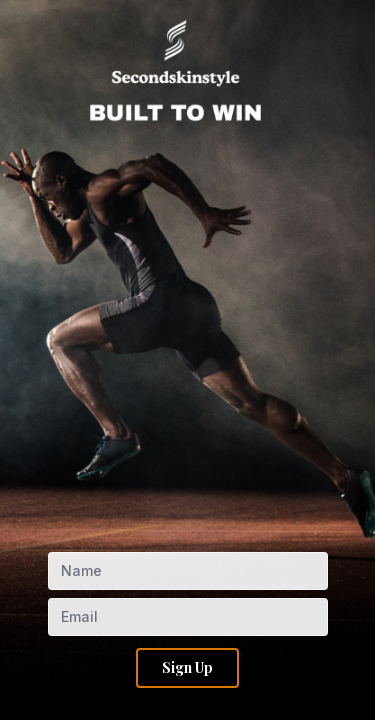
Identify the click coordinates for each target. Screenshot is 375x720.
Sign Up (187, 667)
